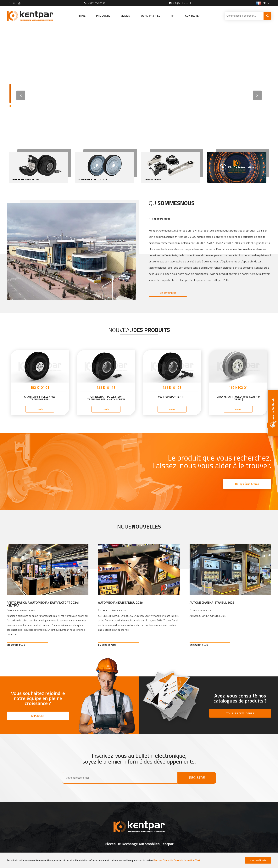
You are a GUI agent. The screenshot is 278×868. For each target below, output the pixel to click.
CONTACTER (197, 16)
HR (176, 16)
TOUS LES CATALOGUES (240, 714)
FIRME (77, 16)
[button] (257, 95)
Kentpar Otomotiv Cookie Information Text (177, 860)
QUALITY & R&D (152, 16)
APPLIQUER (38, 716)
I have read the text (258, 860)
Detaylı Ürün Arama (247, 484)
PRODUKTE (100, 16)
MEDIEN (124, 16)
